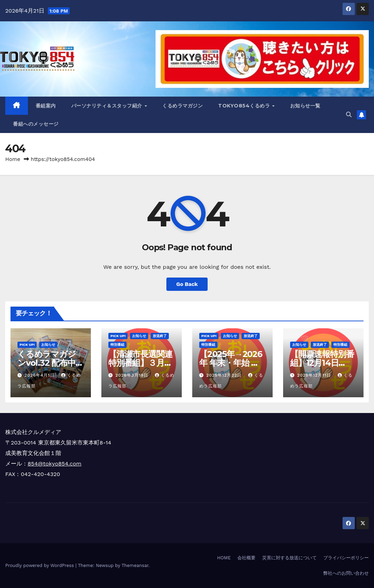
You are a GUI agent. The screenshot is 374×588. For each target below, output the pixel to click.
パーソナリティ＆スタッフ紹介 (108, 106)
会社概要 (246, 558)
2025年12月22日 (225, 375)
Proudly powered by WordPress (40, 565)
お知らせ (48, 345)
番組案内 (46, 106)
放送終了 (160, 336)
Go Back (187, 284)
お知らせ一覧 (305, 106)
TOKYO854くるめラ (245, 106)
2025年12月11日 (315, 375)
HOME (224, 558)
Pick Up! (27, 345)
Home (13, 159)
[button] (349, 115)
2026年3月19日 (133, 375)
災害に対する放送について (289, 558)
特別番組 (117, 345)
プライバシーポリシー (346, 558)
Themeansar (135, 565)
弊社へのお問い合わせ (346, 573)
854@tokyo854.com (55, 464)
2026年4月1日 (40, 375)
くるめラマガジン (182, 106)
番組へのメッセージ (36, 124)
